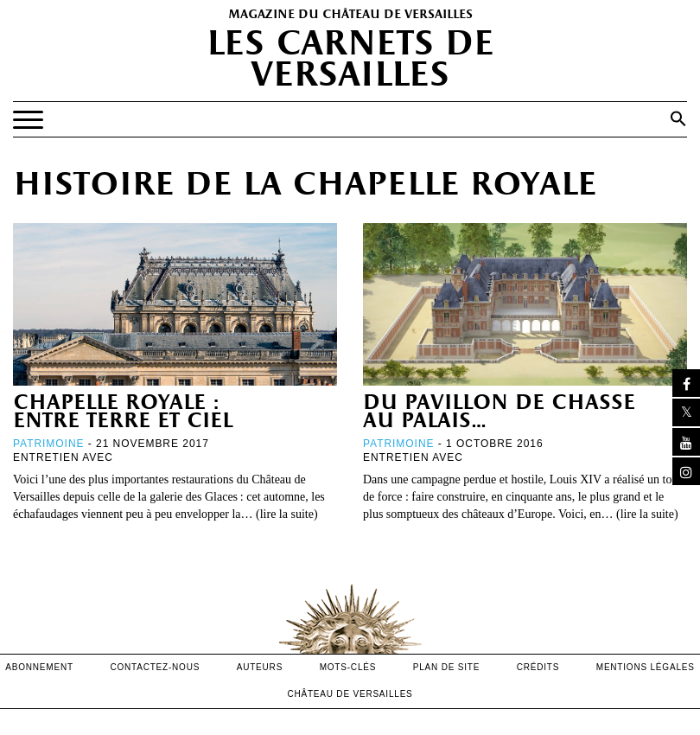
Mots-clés (348, 667)
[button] (678, 118)
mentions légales (646, 667)
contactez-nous (155, 667)
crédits (538, 667)
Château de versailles (350, 694)
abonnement (39, 667)
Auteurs (260, 667)
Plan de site (446, 667)
